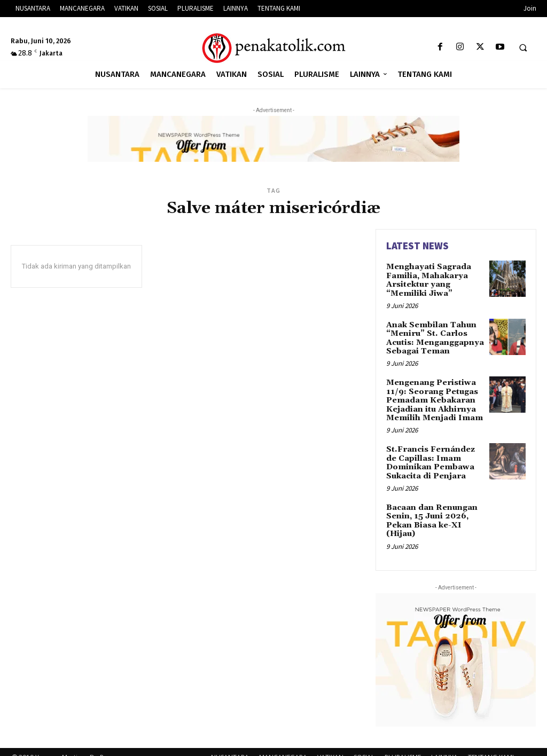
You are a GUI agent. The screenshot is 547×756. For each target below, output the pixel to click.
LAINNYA (444, 746)
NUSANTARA (230, 746)
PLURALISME (403, 746)
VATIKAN (330, 746)
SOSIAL (364, 746)
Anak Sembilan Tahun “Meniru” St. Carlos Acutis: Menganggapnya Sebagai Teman (434, 335)
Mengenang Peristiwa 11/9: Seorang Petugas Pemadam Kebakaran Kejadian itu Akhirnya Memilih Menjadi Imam (433, 395)
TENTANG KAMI (491, 746)
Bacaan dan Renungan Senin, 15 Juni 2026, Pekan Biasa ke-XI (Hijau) (430, 510)
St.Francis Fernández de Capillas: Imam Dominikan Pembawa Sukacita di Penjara (435, 454)
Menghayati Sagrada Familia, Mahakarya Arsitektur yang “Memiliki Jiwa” (427, 279)
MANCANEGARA (283, 746)
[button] (523, 48)
